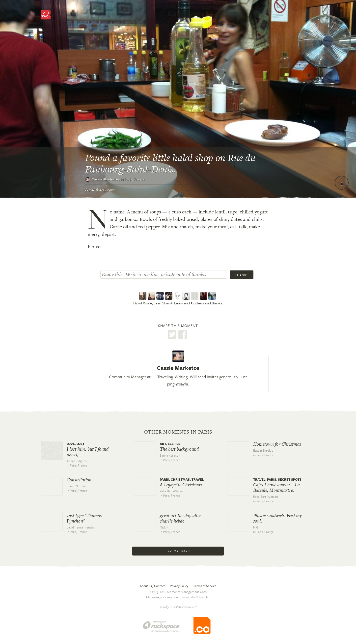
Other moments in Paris (178, 432)
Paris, (135, 179)
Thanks (242, 275)
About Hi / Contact (152, 586)
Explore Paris (178, 551)
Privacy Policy (179, 586)
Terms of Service (205, 586)
